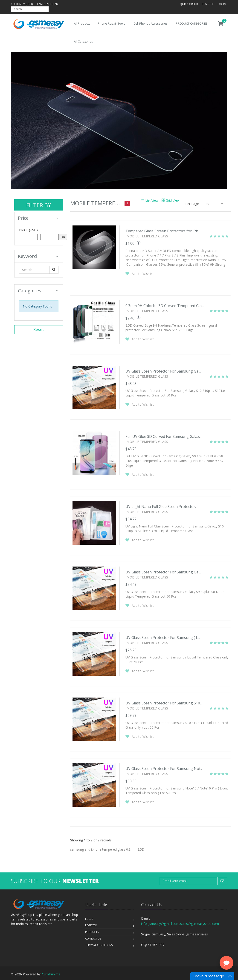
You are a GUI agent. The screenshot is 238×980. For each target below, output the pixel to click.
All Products (82, 23)
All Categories (83, 41)
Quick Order (189, 4)
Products (92, 932)
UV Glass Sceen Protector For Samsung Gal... (163, 371)
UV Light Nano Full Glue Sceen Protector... (161, 507)
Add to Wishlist (143, 274)
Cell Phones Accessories (151, 23)
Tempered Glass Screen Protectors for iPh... (163, 231)
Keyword (38, 256)
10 (214, 204)
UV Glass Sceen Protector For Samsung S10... (164, 703)
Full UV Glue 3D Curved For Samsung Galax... (163, 436)
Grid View (171, 200)
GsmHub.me (51, 974)
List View (150, 200)
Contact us (93, 939)
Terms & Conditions (99, 945)
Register (208, 4)
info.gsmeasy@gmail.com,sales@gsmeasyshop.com (180, 924)
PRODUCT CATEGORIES (192, 23)
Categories (38, 291)
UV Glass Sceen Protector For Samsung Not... (164, 769)
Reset (39, 329)
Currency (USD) (22, 4)
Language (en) (47, 4)
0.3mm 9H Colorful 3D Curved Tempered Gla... (165, 306)
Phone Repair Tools (112, 23)
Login (222, 4)
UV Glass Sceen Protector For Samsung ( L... (163, 638)
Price (38, 218)
